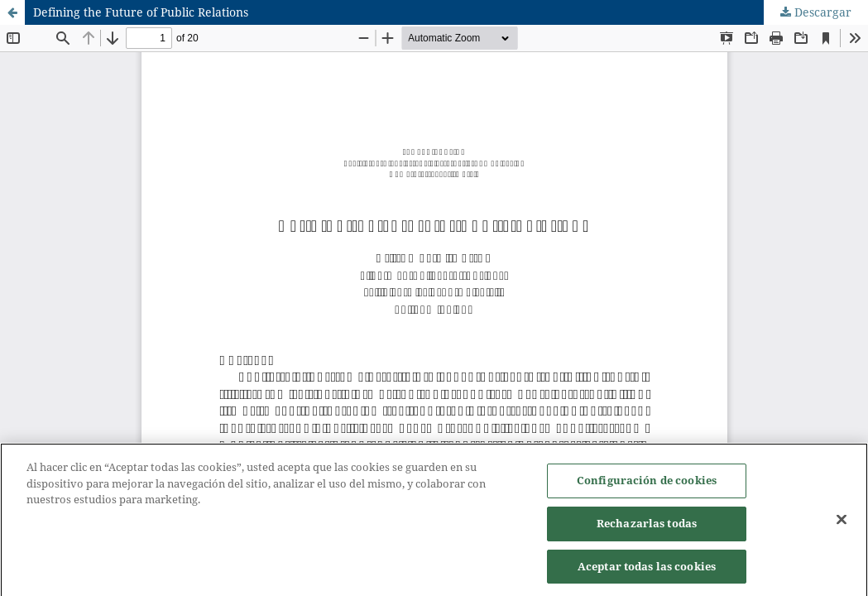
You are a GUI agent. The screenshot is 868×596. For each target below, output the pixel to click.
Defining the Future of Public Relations (141, 12)
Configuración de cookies (647, 483)
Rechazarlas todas (647, 526)
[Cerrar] (842, 523)
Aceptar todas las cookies (647, 570)
